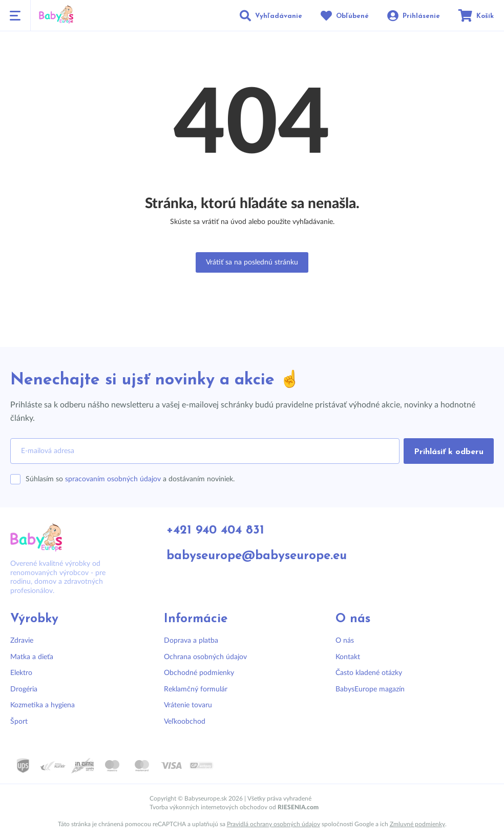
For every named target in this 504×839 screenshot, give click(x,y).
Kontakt (348, 657)
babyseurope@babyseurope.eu (257, 556)
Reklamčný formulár (196, 689)
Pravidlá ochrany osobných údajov (274, 824)
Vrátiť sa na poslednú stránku (252, 262)
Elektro (21, 673)
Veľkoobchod (185, 722)
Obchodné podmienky (199, 673)
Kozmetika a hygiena (43, 705)
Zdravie (22, 641)
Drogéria (24, 689)
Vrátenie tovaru (188, 705)
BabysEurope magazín (370, 689)
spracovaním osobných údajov (113, 479)
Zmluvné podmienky (417, 824)
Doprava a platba (191, 641)
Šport (19, 722)
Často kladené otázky (369, 673)
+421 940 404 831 (215, 530)
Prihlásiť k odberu (449, 452)
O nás (345, 641)
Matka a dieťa (32, 657)
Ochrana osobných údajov (205, 657)
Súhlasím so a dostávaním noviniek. (130, 479)
